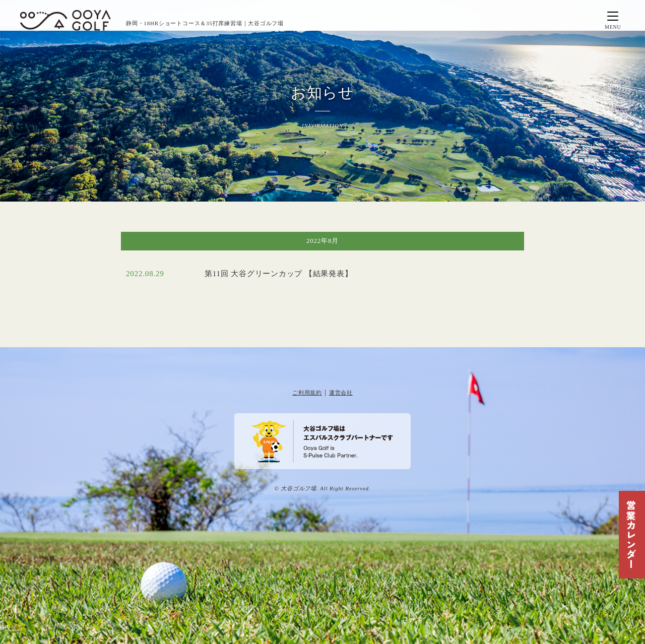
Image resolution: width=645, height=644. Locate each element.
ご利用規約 (307, 393)
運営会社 (341, 393)
